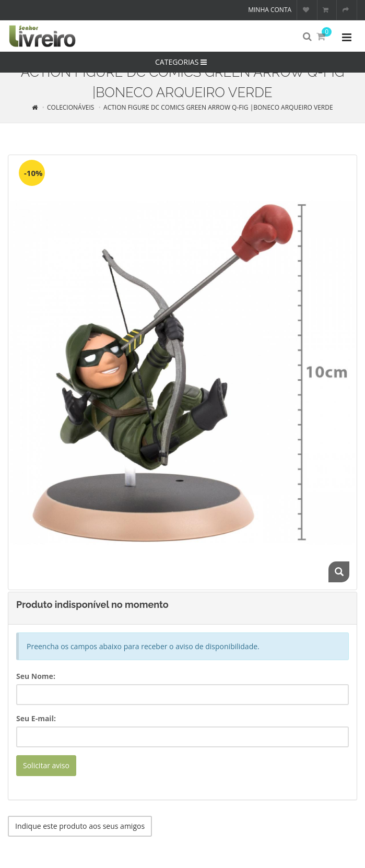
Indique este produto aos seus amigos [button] (80, 826)
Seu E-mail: (36, 718)
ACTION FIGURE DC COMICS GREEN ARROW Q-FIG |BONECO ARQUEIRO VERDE (218, 107)
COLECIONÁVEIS (70, 107)
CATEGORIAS (182, 62)
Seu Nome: (36, 676)
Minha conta (270, 10)
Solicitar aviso (46, 765)
